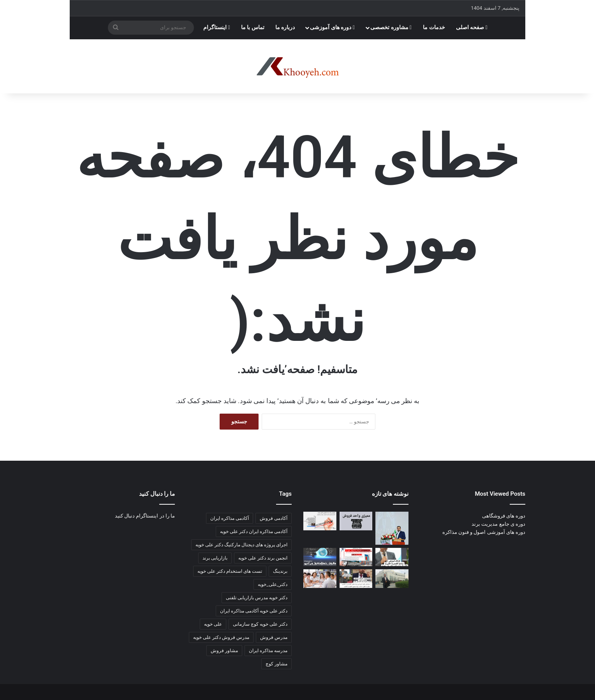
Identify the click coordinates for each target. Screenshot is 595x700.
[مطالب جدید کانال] (320, 579)
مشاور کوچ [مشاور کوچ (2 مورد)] (276, 664)
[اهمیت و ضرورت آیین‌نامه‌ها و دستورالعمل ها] (356, 521)
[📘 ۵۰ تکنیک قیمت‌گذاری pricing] (392, 579)
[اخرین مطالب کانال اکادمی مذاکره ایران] (356, 579)
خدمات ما (434, 27)
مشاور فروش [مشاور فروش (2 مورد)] (224, 651)
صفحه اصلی (472, 27)
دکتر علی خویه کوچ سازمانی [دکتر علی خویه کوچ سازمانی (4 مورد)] (260, 624)
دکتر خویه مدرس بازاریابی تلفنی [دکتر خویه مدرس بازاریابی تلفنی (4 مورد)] (257, 598)
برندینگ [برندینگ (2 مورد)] (280, 571)
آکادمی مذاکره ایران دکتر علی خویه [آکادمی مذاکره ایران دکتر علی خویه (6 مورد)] (254, 532)
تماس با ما (253, 27)
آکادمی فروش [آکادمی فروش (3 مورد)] (274, 518)
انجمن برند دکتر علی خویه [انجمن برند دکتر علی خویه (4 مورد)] (263, 558)
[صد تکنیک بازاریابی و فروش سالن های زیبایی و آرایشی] (392, 557)
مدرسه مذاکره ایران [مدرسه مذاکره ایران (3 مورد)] (268, 651)
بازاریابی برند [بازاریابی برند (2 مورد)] (215, 558)
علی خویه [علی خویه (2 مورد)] (213, 624)
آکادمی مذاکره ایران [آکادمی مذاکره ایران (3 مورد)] (230, 518)
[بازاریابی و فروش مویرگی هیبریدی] (356, 557)
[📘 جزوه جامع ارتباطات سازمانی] (392, 528)
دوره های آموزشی (332, 27)
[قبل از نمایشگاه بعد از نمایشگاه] (320, 521)
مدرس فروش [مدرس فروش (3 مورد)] (274, 637)
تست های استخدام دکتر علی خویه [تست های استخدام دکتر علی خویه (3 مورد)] (230, 571)
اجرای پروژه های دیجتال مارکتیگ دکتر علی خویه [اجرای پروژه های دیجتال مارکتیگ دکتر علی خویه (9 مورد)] (241, 545)
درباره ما (285, 27)
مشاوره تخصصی (391, 27)
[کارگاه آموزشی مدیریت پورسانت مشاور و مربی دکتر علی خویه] (320, 557)
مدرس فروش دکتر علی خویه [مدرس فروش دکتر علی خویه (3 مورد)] (221, 637)
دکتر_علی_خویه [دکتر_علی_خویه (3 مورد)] (273, 584)
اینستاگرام (217, 27)
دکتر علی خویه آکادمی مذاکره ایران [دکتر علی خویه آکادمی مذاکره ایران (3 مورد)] (254, 611)
